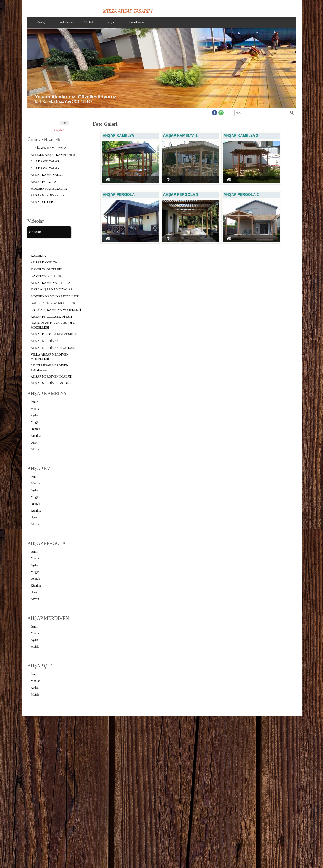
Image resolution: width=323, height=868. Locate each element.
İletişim (111, 22)
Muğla (35, 422)
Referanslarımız (135, 22)
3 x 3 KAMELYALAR (45, 161)
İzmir (34, 402)
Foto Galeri (90, 22)
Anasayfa (43, 22)
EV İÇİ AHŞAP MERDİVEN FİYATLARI (50, 367)
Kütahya (36, 436)
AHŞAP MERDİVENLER (48, 195)
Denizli (36, 429)
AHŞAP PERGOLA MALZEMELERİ (55, 334)
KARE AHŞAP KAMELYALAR (52, 289)
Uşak (34, 443)
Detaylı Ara (60, 130)
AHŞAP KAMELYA (44, 262)
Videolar (35, 232)
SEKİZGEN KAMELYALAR (50, 148)
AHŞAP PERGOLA (44, 182)
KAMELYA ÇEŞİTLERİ (47, 276)
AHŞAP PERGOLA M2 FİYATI (52, 317)
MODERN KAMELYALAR (49, 189)
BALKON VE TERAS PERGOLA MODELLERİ (53, 325)
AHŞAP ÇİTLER (42, 202)
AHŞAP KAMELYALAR (47, 175)
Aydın (35, 415)
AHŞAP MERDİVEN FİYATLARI (53, 348)
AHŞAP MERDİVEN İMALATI (52, 376)
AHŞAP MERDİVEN (45, 341)
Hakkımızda (65, 22)
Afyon (35, 449)
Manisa (36, 409)
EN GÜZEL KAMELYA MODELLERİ (56, 310)
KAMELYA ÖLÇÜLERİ (47, 269)
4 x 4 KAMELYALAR (45, 168)
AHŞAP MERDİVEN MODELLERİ (54, 383)
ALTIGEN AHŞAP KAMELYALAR (54, 155)
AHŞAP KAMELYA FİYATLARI (52, 283)
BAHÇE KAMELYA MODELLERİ (54, 303)
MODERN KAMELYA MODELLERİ (55, 296)
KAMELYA (38, 256)
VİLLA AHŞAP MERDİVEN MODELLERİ (50, 357)
